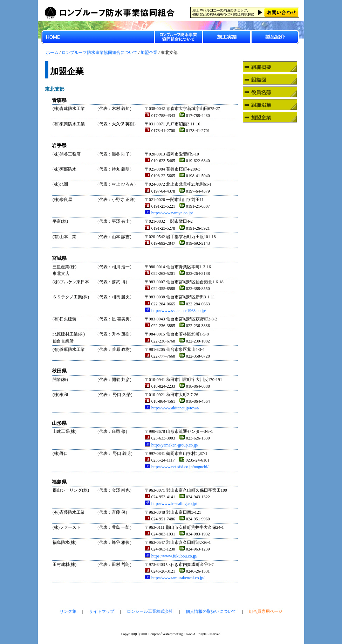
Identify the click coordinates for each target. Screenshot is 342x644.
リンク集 (68, 611)
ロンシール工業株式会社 (150, 611)
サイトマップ (102, 611)
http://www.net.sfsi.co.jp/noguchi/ (177, 467)
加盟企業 (149, 53)
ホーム (52, 53)
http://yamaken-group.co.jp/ (172, 445)
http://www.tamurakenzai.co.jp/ (175, 578)
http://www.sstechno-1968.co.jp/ (175, 311)
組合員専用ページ (266, 611)
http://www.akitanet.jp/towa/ (172, 408)
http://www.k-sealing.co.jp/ (171, 504)
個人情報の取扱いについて (211, 611)
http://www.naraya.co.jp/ (169, 213)
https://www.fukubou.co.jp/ (171, 556)
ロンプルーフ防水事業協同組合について (100, 53)
